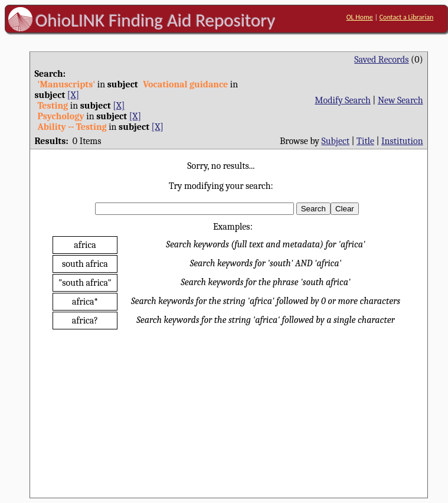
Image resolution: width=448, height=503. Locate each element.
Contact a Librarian (407, 17)
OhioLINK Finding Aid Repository (156, 20)
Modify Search (342, 100)
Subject (336, 141)
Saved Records (381, 60)
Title (365, 141)
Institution (402, 141)
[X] (73, 95)
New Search (400, 100)
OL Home (360, 17)
